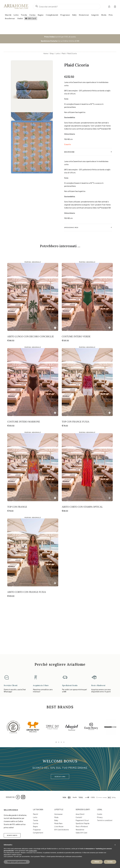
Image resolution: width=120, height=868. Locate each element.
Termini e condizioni (105, 820)
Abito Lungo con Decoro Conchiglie (31, 381)
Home (46, 53)
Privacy (100, 817)
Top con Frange (17, 551)
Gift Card (32, 18)
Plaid (64, 53)
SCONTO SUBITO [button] (12, 835)
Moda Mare (58, 823)
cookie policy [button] (33, 851)
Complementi (52, 15)
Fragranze (65, 15)
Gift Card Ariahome (62, 830)
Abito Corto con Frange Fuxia (27, 636)
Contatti (79, 817)
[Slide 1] (56, 742)
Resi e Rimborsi (82, 826)
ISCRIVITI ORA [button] (60, 777)
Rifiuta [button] (97, 862)
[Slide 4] (64, 742)
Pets (111, 15)
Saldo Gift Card (81, 833)
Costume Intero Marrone (24, 466)
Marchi (8, 15)
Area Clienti (80, 814)
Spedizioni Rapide (83, 823)
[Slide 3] (61, 742)
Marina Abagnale (33, 306)
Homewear (84, 15)
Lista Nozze (59, 826)
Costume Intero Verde (76, 381)
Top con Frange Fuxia (76, 466)
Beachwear (10, 18)
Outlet (20, 18)
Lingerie (95, 15)
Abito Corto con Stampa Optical (82, 551)
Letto (16, 15)
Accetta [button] (110, 862)
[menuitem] (111, 7)
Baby (74, 15)
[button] (33, 341)
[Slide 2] (59, 742)
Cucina (32, 15)
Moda (104, 15)
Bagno (41, 15)
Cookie (100, 814)
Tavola (24, 15)
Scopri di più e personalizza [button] (17, 862)
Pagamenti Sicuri (82, 820)
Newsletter (80, 830)
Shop (52, 53)
